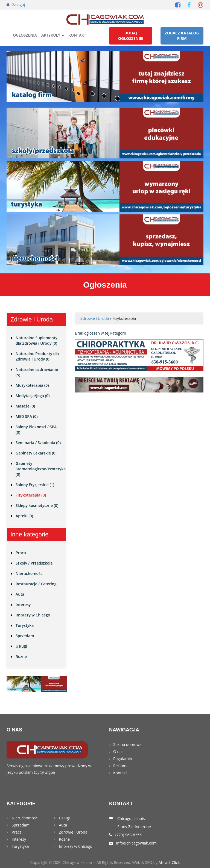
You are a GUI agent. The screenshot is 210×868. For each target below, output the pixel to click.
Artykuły (53, 35)
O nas (118, 752)
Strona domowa (127, 744)
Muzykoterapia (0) (32, 385)
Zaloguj (18, 5)
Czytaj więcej (44, 772)
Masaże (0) (25, 406)
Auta (20, 594)
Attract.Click (169, 862)
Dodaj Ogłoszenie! (131, 36)
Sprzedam (25, 636)
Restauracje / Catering (36, 584)
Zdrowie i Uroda (95, 318)
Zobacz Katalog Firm (182, 36)
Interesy (23, 605)
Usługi (21, 646)
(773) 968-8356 (129, 835)
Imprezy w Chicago (33, 615)
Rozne (21, 656)
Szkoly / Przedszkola (34, 563)
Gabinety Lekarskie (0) (36, 453)
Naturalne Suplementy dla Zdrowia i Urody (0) (37, 340)
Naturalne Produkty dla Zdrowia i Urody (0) (37, 356)
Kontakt (77, 35)
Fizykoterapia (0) (31, 495)
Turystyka (25, 625)
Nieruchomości (30, 573)
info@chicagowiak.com (136, 843)
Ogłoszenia (25, 35)
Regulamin (123, 759)
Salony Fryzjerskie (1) (35, 485)
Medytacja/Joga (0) (33, 396)
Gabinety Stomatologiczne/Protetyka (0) (41, 469)
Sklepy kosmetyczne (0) (37, 505)
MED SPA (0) (27, 416)
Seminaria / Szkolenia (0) (38, 443)
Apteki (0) (24, 516)
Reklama (121, 766)
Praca (21, 553)
